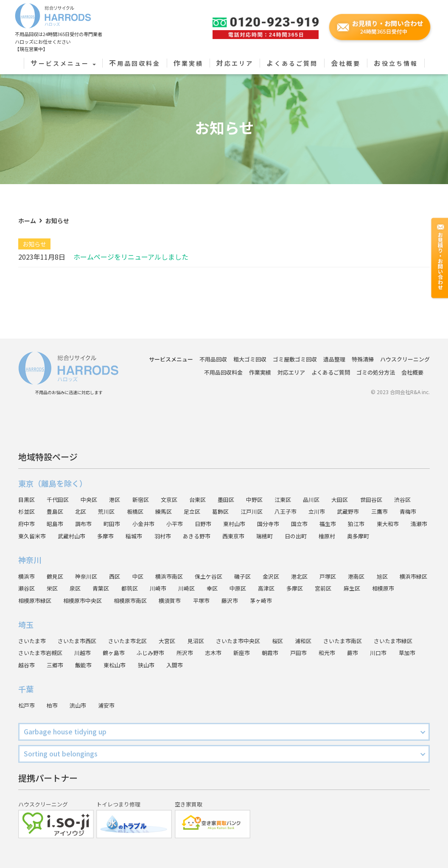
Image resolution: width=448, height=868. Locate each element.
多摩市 (176, 524)
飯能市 (146, 665)
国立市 (342, 512)
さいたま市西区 (81, 641)
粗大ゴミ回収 (250, 347)
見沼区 (206, 641)
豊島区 (57, 499)
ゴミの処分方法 (376, 360)
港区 (119, 487)
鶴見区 (57, 576)
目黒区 (27, 487)
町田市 (146, 512)
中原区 (289, 588)
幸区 (262, 588)
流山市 (81, 705)
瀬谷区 (69, 588)
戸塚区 (342, 576)
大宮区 (176, 641)
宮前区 (378, 588)
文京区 (176, 487)
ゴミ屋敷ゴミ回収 (295, 347)
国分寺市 (310, 512)
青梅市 (27, 512)
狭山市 (212, 665)
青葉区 (146, 588)
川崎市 (206, 588)
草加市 (57, 665)
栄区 (95, 588)
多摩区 (348, 588)
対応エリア (235, 63)
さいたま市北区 (134, 641)
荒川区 (110, 499)
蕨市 (423, 653)
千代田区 (60, 487)
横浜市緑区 (33, 588)
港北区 (313, 576)
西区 (119, 576)
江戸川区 (262, 499)
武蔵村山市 (140, 524)
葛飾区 (230, 499)
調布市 (116, 512)
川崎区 (235, 588)
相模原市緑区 (72, 600)
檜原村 (408, 524)
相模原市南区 (173, 600)
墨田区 (235, 487)
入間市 (241, 665)
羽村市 (235, 524)
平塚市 (247, 600)
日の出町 (375, 524)
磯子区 (253, 576)
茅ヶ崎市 (310, 600)
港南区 (372, 576)
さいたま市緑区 (39, 653)
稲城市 (206, 524)
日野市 (241, 512)
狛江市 (402, 512)
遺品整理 (334, 347)
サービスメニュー (63, 63)
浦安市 (110, 705)
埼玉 (26, 624)
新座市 (307, 653)
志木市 (277, 653)
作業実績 (188, 63)
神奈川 (30, 560)
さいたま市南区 (360, 641)
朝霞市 (336, 653)
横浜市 (27, 576)
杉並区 (27, 499)
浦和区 (319, 641)
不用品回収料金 (135, 63)
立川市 (330, 499)
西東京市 (310, 524)
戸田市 (366, 653)
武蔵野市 (363, 499)
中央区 (92, 487)
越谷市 (87, 665)
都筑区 (176, 588)
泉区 (119, 588)
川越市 (140, 653)
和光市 (396, 653)
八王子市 (298, 499)
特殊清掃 (363, 347)
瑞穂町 (342, 524)
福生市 (372, 512)
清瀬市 (63, 524)
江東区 (295, 487)
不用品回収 (213, 347)
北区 (84, 499)
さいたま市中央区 (250, 641)
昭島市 (87, 512)
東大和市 (30, 524)
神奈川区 (90, 576)
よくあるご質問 (292, 63)
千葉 (26, 689)
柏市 (54, 705)
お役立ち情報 (396, 63)
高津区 (319, 588)
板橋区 (140, 499)
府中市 (57, 512)
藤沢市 (277, 600)
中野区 (265, 487)
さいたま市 (33, 641)
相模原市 (30, 600)
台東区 (206, 487)
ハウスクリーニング (405, 347)
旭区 (399, 576)
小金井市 (179, 512)
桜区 (292, 641)
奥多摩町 (30, 536)
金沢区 (283, 576)
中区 (143, 576)
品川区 (325, 487)
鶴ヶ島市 (173, 653)
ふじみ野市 (212, 653)
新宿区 (146, 487)
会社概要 (346, 63)
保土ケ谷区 (218, 576)
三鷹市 (396, 499)
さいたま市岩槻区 (95, 653)
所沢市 (247, 653)
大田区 (354, 487)
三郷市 (116, 665)
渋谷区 (420, 487)
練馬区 (170, 499)
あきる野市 (271, 524)
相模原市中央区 (122, 600)
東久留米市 (98, 524)
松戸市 (27, 705)
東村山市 (274, 512)
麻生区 (408, 588)
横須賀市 (215, 600)
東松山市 (179, 665)
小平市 (212, 512)
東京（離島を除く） (53, 471)
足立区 (200, 499)
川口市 (27, 665)
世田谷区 (387, 487)
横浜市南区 (176, 576)
